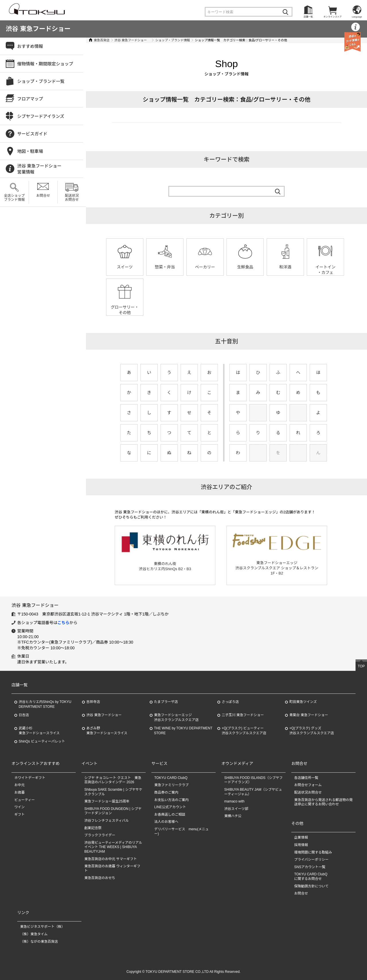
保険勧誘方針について (311, 886)
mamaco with (234, 801)
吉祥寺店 (93, 702)
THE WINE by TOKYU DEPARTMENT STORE (183, 731)
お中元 (19, 785)
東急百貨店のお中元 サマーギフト (111, 859)
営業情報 (356, 34)
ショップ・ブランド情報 (172, 40)
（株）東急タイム (34, 934)
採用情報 (301, 845)
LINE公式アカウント (170, 807)
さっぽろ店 (230, 702)
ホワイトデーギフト (30, 778)
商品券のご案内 (166, 792)
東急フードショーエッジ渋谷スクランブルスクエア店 (176, 717)
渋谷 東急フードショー (38, 29)
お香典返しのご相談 (170, 815)
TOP (361, 666)
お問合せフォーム (308, 785)
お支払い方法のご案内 (171, 800)
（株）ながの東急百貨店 (39, 942)
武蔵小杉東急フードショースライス (39, 731)
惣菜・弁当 (165, 267)
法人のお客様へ (166, 822)
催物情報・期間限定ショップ (45, 64)
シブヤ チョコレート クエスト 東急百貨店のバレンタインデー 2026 (113, 780)
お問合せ (43, 196)
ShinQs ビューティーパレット (42, 741)
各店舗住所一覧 (306, 778)
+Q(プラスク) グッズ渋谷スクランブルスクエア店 (312, 731)
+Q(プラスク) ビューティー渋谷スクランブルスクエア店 (244, 731)
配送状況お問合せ (72, 198)
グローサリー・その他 (125, 310)
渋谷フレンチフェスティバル (107, 821)
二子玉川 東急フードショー (243, 715)
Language (357, 17)
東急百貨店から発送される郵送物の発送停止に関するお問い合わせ (323, 802)
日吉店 (24, 715)
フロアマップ (30, 99)
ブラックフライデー (100, 835)
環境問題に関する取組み (313, 852)
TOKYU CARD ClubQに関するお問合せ (311, 876)
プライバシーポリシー (311, 860)
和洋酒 (285, 267)
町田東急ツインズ (303, 702)
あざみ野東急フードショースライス (107, 731)
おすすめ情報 (30, 46)
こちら (63, 623)
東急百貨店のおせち (100, 878)
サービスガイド (32, 134)
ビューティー (25, 800)
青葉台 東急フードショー (309, 715)
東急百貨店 (102, 40)
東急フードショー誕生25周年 (107, 801)
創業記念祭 (93, 828)
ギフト (19, 815)
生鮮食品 (245, 267)
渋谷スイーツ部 (236, 809)
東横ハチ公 (233, 816)
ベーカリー (205, 267)
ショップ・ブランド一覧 (41, 81)
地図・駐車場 (30, 151)
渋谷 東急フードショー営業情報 (39, 169)
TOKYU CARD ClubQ (171, 778)
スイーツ (125, 267)
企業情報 (301, 837)
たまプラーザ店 (166, 702)
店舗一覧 (308, 17)
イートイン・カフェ (325, 270)
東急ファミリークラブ (171, 785)
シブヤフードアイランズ (41, 116)
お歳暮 (19, 792)
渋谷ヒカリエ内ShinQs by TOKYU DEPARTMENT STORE (45, 704)
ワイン (19, 807)
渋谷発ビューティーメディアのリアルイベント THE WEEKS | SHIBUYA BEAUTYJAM (113, 847)
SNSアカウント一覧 (310, 867)
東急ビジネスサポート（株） (42, 927)
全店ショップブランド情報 (14, 198)
